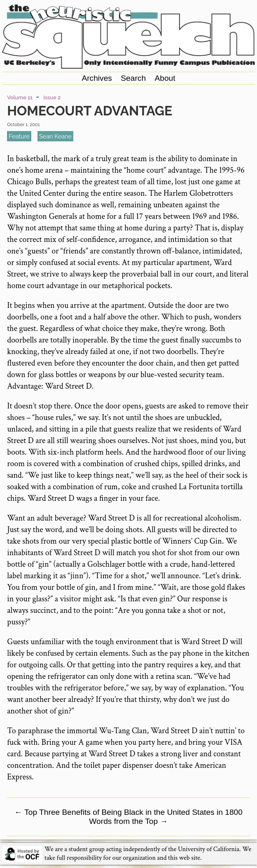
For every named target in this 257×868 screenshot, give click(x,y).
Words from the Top (128, 821)
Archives (97, 78)
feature (19, 136)
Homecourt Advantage (90, 111)
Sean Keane (55, 136)
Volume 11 (20, 97)
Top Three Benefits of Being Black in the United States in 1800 (128, 812)
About (165, 78)
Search (133, 78)
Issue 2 (52, 97)
